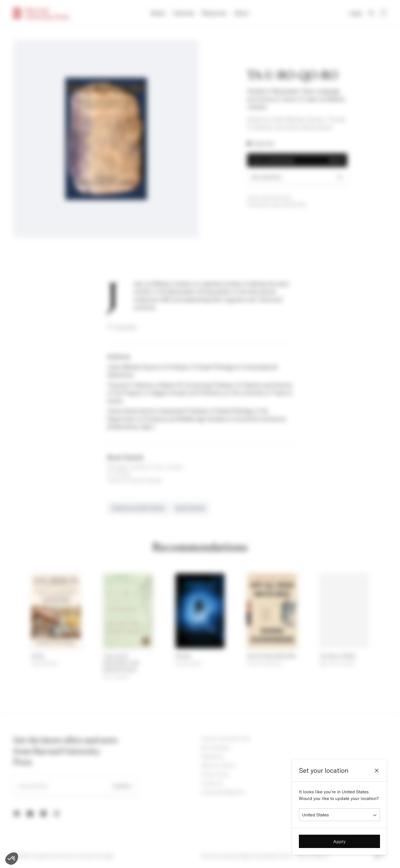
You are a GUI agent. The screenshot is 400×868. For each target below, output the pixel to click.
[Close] (377, 771)
